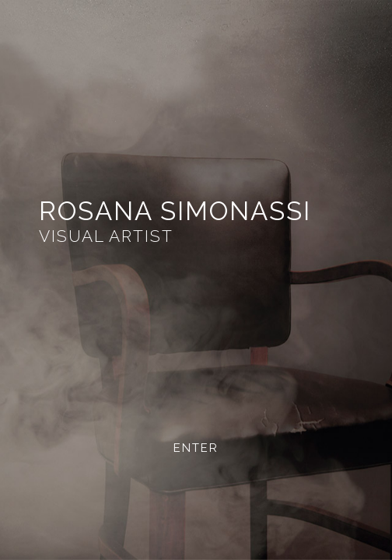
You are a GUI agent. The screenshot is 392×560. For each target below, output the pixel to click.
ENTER (196, 448)
